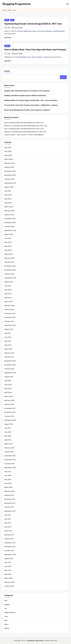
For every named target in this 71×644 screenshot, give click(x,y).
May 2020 (8, 389)
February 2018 (9, 491)
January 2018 (9, 495)
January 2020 (9, 404)
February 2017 (9, 535)
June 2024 (8, 195)
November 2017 (10, 503)
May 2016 (8, 570)
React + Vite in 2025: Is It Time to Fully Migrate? (28, 135)
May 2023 (8, 246)
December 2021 (10, 313)
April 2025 (8, 155)
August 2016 (9, 558)
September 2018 (10, 468)
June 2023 (8, 242)
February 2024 (10, 211)
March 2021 (8, 349)
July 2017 (8, 515)
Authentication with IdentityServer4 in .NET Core (27, 123)
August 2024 (9, 187)
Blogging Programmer (17, 4)
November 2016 (10, 547)
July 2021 (8, 333)
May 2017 (8, 523)
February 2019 (9, 448)
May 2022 (8, 294)
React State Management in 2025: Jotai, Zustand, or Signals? (27, 110)
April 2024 (8, 203)
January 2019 (9, 452)
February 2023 (10, 258)
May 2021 (8, 341)
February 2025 (10, 163)
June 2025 (8, 151)
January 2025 (9, 167)
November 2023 (10, 223)
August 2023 (9, 234)
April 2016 (8, 574)
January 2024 (9, 215)
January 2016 (9, 586)
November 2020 (10, 365)
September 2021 (10, 325)
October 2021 (9, 321)
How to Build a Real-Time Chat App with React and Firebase (35, 50)
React (7, 46)
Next (6, 620)
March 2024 (9, 207)
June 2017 (8, 519)
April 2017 (8, 527)
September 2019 (10, 420)
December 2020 (10, 361)
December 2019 (10, 408)
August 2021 (9, 329)
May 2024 (8, 199)
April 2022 (8, 298)
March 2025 (9, 159)
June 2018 (8, 475)
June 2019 (8, 432)
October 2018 (9, 464)
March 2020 (9, 396)
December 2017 (10, 499)
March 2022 (9, 302)
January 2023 (9, 262)
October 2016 (9, 551)
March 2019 (8, 444)
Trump (7, 135)
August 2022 (9, 282)
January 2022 (9, 309)
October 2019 (9, 416)
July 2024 (8, 191)
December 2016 (10, 543)
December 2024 (10, 171)
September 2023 (10, 230)
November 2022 (10, 270)
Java (6, 616)
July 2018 (8, 472)
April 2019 (8, 440)
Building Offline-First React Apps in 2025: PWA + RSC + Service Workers (31, 100)
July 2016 (8, 562)
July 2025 (8, 147)
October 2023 (9, 227)
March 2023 (9, 254)
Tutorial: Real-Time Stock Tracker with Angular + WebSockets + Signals (31, 105)
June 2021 (8, 337)
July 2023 (8, 238)
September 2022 (10, 278)
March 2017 (8, 531)
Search (7, 71)
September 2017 (10, 511)
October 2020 (9, 369)
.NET (7, 20)
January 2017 (9, 539)
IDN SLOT (8, 126)
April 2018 (8, 483)
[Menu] (67, 4)
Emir (6, 123)
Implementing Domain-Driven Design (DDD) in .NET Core (33, 24)
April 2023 (8, 250)
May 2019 (8, 436)
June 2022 (8, 290)
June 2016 (8, 566)
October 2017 (9, 507)
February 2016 (9, 582)
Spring (7, 628)
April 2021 (8, 345)
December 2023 (10, 219)
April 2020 (8, 393)
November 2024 (10, 175)
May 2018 (8, 479)
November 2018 (10, 460)
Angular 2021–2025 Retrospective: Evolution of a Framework (27, 91)
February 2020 (10, 400)
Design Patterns (10, 612)
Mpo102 (7, 132)
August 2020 (9, 377)
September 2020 (10, 373)
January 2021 (9, 357)
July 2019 (8, 428)
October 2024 (9, 179)
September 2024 (10, 183)
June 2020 (8, 385)
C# (12, 20)
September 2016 (10, 555)
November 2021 (10, 317)
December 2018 (10, 456)
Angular (7, 605)
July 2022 (8, 286)
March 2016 (8, 578)
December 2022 (10, 266)
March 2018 (8, 487)
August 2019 (9, 424)
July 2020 (8, 381)
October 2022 (9, 274)
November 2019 (10, 412)
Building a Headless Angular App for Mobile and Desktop (25, 96)
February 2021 (9, 353)
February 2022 (10, 306)
